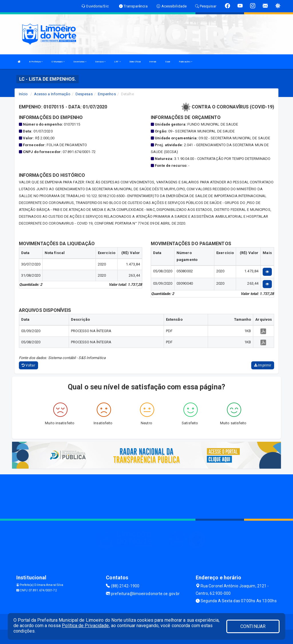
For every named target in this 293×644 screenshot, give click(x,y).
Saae (168, 62)
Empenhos (107, 94)
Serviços (100, 62)
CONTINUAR (253, 626)
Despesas (84, 94)
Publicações (186, 62)
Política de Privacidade (85, 626)
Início (23, 94)
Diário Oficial (135, 62)
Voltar (28, 365)
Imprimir (263, 365)
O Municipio (58, 62)
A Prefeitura (36, 62)
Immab (153, 62)
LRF (117, 62)
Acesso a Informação (52, 94)
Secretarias (80, 62)
